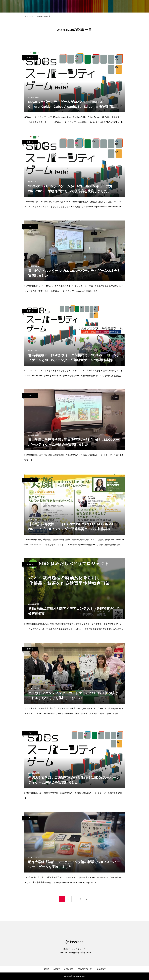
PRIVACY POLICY (85, 969)
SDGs (30, 480)
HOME (46, 969)
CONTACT (101, 969)
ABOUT (57, 969)
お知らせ (30, 57)
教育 (30, 226)
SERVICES (69, 969)
